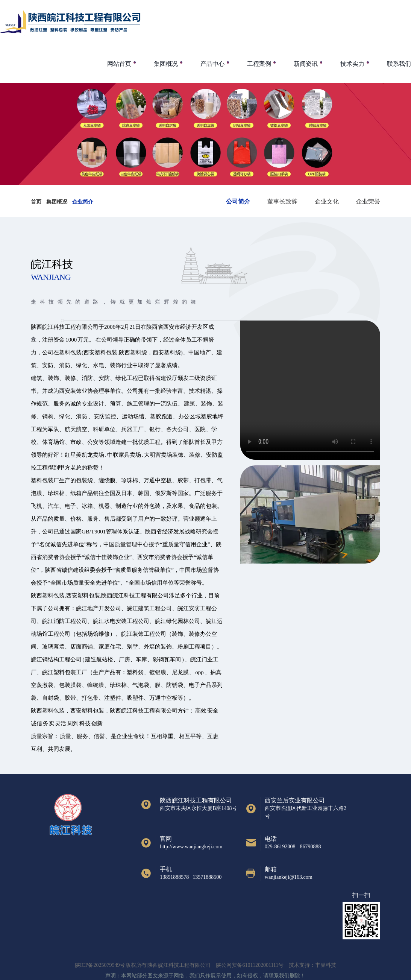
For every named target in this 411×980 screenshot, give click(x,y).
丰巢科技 (326, 965)
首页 (36, 202)
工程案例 (259, 64)
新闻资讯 (306, 64)
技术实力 (352, 64)
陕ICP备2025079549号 (100, 965)
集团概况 (166, 64)
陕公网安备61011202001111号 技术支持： (265, 965)
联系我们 (399, 64)
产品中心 (212, 64)
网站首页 (119, 64)
